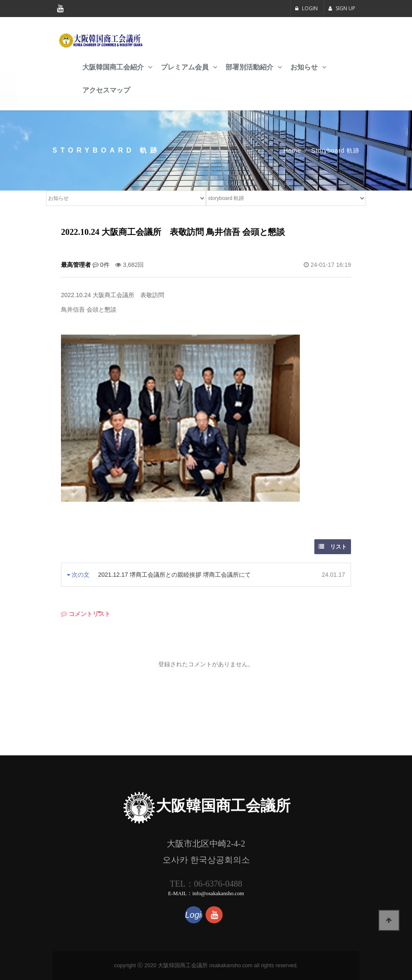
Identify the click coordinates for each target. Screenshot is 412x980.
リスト (333, 547)
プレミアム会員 (185, 67)
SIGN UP (342, 8)
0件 (101, 265)
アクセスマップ (106, 90)
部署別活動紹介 (250, 67)
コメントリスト (86, 614)
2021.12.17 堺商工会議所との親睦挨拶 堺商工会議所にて (174, 575)
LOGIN (306, 8)
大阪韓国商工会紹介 (113, 67)
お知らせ (304, 67)
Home (292, 150)
